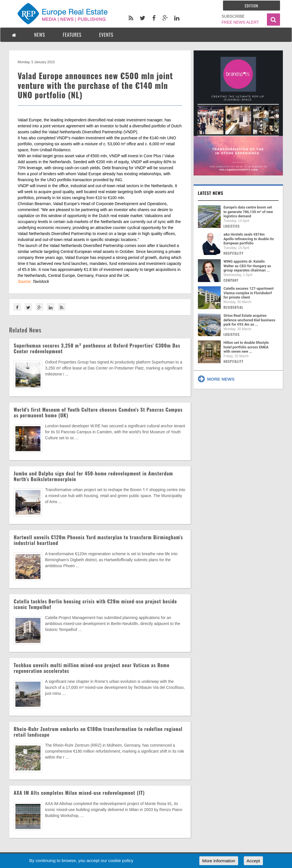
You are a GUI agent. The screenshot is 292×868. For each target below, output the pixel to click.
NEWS (40, 35)
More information (219, 861)
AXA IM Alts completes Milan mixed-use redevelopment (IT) (79, 793)
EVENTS (106, 35)
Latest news (211, 193)
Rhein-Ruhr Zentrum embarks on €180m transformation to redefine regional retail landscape (98, 732)
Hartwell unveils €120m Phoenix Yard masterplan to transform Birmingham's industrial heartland (98, 540)
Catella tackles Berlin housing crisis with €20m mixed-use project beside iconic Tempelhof (95, 604)
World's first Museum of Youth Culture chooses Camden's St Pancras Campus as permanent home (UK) (98, 412)
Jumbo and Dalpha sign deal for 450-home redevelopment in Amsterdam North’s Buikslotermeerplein (93, 476)
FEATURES (72, 35)
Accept (253, 861)
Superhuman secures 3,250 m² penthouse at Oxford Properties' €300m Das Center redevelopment (97, 348)
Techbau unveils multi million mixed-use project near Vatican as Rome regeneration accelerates (92, 668)
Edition (252, 6)
